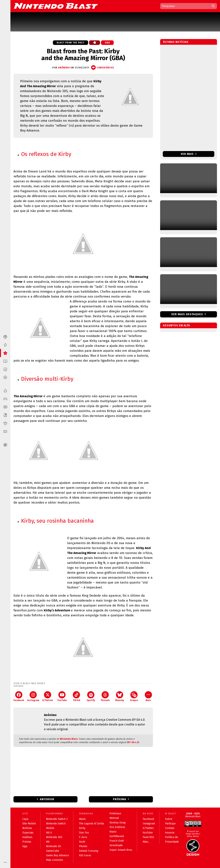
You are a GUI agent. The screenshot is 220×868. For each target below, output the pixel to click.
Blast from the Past (70, 43)
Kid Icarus (85, 855)
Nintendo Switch (56, 824)
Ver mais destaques (187, 314)
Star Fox (84, 833)
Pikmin (83, 846)
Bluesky (120, 696)
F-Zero (83, 837)
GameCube (53, 851)
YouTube (62, 696)
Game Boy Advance (58, 855)
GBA (107, 43)
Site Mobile (29, 824)
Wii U (49, 833)
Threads (105, 696)
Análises (27, 837)
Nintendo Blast (69, 739)
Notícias (27, 828)
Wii (48, 842)
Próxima (120, 799)
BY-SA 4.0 (133, 742)
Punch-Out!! (117, 841)
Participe (170, 824)
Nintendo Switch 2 (57, 819)
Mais (148, 696)
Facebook (19, 696)
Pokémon (115, 814)
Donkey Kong (118, 823)
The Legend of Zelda (91, 824)
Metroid (114, 818)
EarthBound (117, 836)
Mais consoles (55, 860)
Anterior (47, 799)
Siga (25, 846)
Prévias (27, 842)
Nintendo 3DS (54, 837)
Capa (25, 819)
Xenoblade (116, 845)
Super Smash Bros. (121, 850)
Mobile (50, 828)
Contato (170, 828)
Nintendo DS (54, 846)
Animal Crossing (89, 851)
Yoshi (82, 842)
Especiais (28, 833)
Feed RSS (148, 837)
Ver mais (189, 154)
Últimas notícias (176, 42)
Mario (82, 819)
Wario (113, 832)
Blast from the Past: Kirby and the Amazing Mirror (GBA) (83, 55)
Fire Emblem (117, 827)
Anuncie (170, 833)
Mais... (146, 842)
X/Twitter (48, 696)
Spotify (91, 696)
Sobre (169, 819)
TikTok (76, 696)
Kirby (82, 828)
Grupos (134, 696)
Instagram (33, 696)
